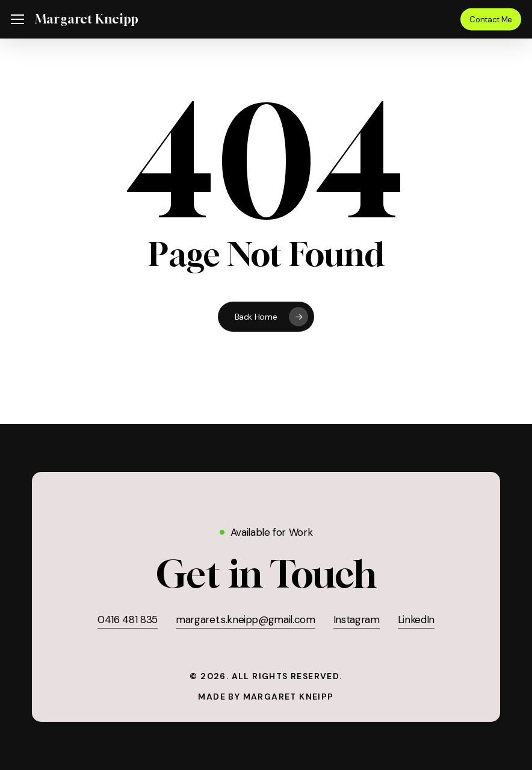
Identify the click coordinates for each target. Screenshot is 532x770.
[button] (17, 20)
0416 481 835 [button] (128, 619)
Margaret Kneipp (87, 19)
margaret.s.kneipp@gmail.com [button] (246, 619)
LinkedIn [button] (416, 619)
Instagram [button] (357, 619)
